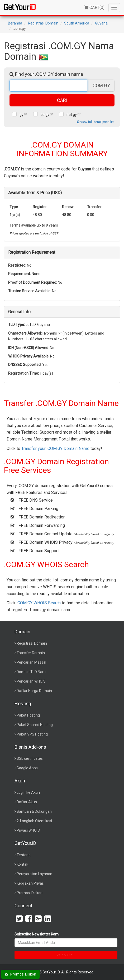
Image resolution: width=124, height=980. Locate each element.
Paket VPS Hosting (32, 734)
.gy (21, 115)
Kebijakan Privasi (31, 883)
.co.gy (45, 115)
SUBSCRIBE (66, 955)
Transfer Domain (31, 653)
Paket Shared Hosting (35, 725)
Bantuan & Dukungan (34, 811)
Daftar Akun (27, 802)
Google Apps (27, 768)
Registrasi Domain (43, 23)
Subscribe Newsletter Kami (37, 934)
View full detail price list (96, 122)
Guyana (101, 23)
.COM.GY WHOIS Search (39, 603)
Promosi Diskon (30, 893)
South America (77, 23)
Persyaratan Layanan (34, 874)
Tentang (24, 855)
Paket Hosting (28, 715)
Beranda (15, 23)
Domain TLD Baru (31, 672)
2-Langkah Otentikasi (34, 821)
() (94, 8)
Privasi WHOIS (28, 830)
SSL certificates (30, 758)
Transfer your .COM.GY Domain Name (55, 449)
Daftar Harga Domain (34, 691)
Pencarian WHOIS (31, 681)
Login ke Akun (28, 792)
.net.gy (71, 115)
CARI (62, 100)
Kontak (22, 864)
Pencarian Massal (31, 662)
